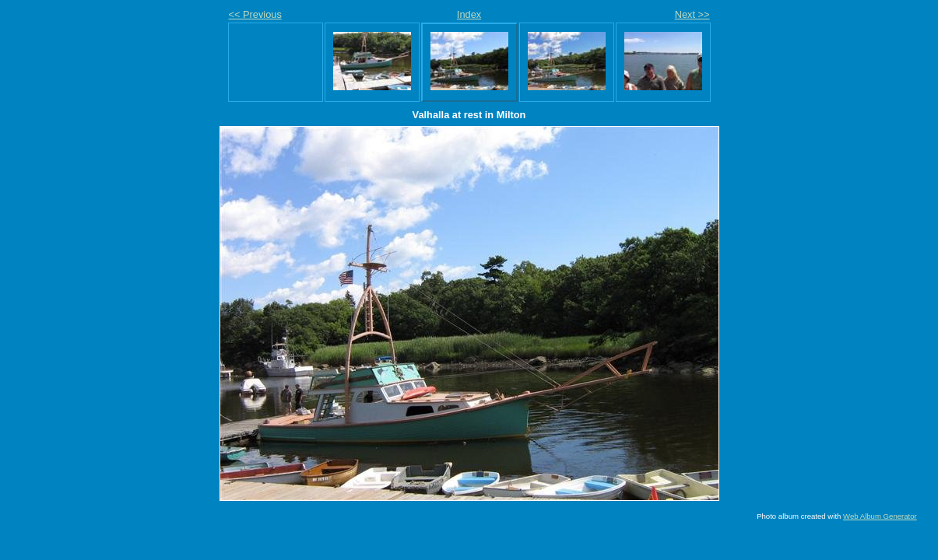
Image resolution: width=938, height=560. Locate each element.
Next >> (692, 14)
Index (469, 14)
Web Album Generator (880, 516)
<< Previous (255, 14)
